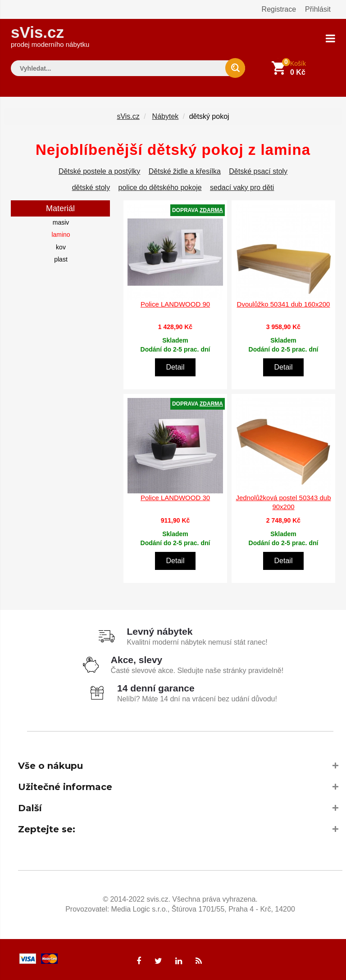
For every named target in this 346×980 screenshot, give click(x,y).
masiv (61, 222)
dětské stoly (91, 187)
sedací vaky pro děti (242, 187)
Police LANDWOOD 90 (175, 304)
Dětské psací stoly (258, 171)
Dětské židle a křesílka (185, 171)
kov (61, 247)
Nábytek (166, 116)
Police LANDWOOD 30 (175, 498)
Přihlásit (318, 9)
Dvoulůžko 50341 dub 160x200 (284, 304)
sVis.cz (50, 36)
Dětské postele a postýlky (99, 171)
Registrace (279, 9)
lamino (61, 235)
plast (61, 259)
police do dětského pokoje (160, 187)
